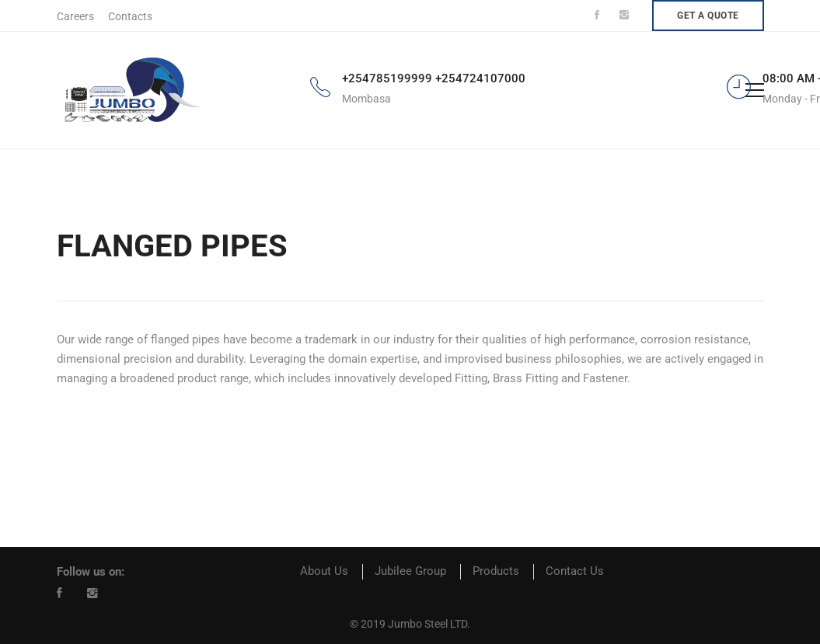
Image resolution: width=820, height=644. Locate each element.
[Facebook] (59, 593)
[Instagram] (92, 593)
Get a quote (708, 16)
